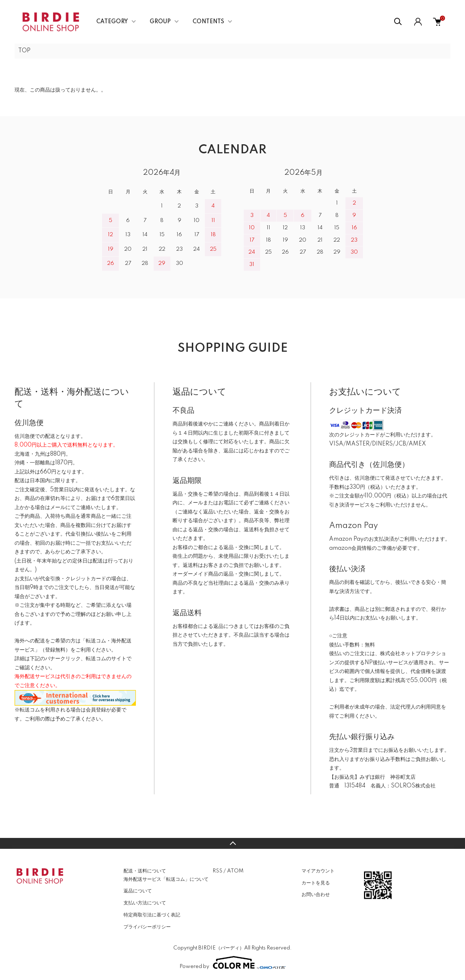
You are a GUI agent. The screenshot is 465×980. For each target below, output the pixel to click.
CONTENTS (208, 22)
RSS (217, 871)
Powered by (232, 963)
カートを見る (316, 883)
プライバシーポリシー (147, 927)
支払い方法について (145, 903)
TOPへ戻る (232, 843)
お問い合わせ (316, 895)
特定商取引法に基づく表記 (152, 915)
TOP (24, 51)
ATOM (235, 871)
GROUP (160, 22)
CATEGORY (112, 22)
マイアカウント (318, 871)
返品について (138, 891)
